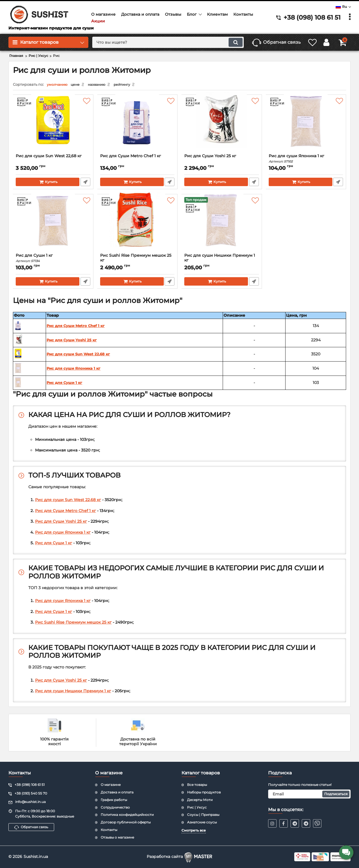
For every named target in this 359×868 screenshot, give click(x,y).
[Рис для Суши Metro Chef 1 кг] (138, 127)
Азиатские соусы (202, 822)
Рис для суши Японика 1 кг (306, 160)
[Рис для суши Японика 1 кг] (306, 127)
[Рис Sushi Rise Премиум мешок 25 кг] (138, 227)
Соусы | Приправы (203, 814)
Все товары (197, 784)
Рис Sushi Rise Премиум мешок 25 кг (138, 262)
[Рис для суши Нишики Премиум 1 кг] (222, 227)
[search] (161, 42)
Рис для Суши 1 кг (53, 260)
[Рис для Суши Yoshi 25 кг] (222, 127)
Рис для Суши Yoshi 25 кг (210, 158)
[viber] (317, 823)
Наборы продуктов (204, 792)
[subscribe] (309, 794)
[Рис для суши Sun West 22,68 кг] (53, 127)
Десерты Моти (200, 799)
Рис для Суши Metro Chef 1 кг (131, 158)
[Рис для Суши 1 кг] (53, 227)
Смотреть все (194, 830)
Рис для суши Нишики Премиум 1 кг (222, 262)
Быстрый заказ (85, 184)
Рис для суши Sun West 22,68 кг (49, 158)
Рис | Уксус (197, 807)
